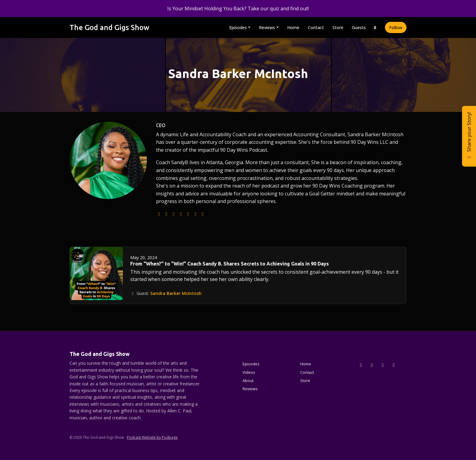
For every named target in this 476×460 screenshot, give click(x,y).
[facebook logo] (188, 214)
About (248, 381)
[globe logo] (159, 214)
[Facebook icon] (383, 365)
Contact (316, 27)
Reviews (267, 27)
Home (293, 27)
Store (338, 27)
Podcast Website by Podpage (152, 437)
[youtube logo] (181, 214)
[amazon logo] (203, 214)
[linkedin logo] (195, 214)
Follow (396, 27)
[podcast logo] (166, 214)
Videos (249, 372)
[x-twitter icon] (361, 365)
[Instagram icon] (372, 365)
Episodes (238, 27)
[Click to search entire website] (375, 27)
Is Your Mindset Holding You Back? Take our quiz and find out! (238, 8)
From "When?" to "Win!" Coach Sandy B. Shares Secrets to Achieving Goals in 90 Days (229, 264)
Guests (359, 27)
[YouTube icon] (394, 365)
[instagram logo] (174, 214)
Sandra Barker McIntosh (176, 293)
